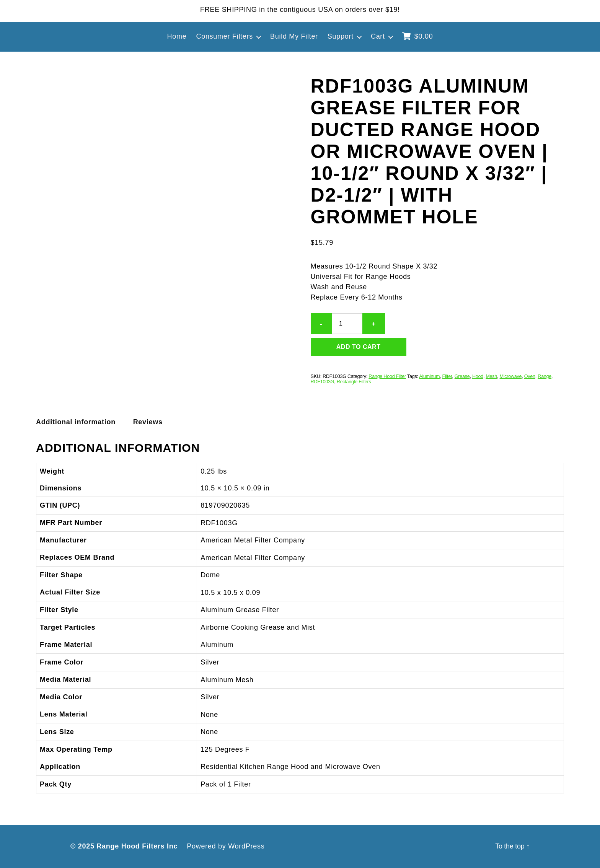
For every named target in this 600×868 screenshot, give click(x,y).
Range (545, 376)
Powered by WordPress (226, 846)
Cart (378, 36)
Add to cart (359, 347)
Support (341, 36)
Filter (447, 376)
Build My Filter (294, 36)
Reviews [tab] (148, 422)
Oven (530, 376)
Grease (462, 376)
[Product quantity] (347, 324)
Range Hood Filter (387, 376)
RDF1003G (323, 382)
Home (177, 36)
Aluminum (429, 376)
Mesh (491, 376)
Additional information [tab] (76, 422)
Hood (478, 376)
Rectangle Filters (354, 382)
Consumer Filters (224, 36)
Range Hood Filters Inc (137, 846)
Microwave (511, 376)
